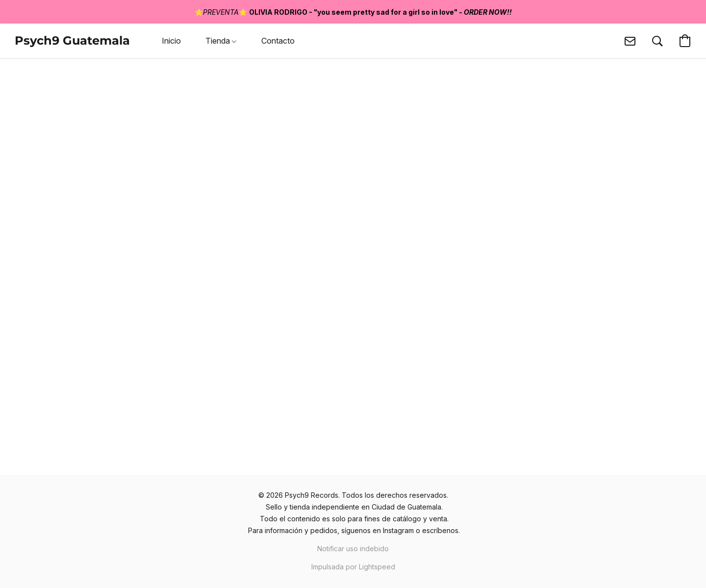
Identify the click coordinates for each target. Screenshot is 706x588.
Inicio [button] (171, 41)
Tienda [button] (221, 41)
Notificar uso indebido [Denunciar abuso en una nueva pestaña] (353, 549)
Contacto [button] (278, 41)
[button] (72, 41)
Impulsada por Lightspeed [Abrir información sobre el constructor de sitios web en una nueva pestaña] (353, 567)
